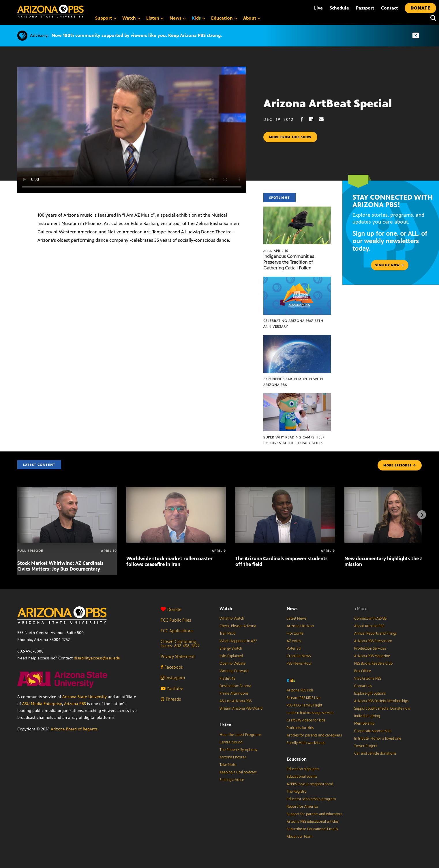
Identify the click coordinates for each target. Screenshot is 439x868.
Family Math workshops (306, 743)
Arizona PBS (75, 704)
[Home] (50, 11)
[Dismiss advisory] (416, 36)
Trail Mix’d (227, 633)
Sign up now (390, 265)
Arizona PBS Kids (300, 690)
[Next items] (422, 515)
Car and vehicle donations (375, 753)
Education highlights (303, 769)
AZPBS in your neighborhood (310, 784)
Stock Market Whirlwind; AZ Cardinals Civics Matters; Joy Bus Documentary (60, 566)
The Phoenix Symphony (238, 750)
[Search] (432, 18)
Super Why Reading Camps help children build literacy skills (294, 440)
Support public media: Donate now (382, 708)
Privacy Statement (178, 656)
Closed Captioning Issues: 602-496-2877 (180, 644)
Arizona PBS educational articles (313, 822)
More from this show (290, 137)
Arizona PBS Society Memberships (381, 701)
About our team (300, 837)
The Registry (297, 792)
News (292, 609)
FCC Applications (177, 631)
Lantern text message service (310, 713)
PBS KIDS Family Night (304, 705)
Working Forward (234, 671)
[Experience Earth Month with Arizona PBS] (297, 338)
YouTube (172, 688)
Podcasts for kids (300, 728)
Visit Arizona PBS (368, 678)
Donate (171, 609)
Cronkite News (299, 656)
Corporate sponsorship (373, 731)
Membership (364, 723)
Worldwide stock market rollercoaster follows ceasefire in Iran (169, 561)
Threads (171, 699)
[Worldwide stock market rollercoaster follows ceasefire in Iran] (176, 490)
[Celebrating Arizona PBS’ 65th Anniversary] (297, 280)
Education (297, 759)
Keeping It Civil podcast (238, 772)
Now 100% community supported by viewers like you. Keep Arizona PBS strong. (137, 35)
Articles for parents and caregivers (314, 735)
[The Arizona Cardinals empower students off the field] (285, 490)
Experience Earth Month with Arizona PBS (293, 382)
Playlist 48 (227, 678)
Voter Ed (294, 648)
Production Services (370, 648)
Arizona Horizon (300, 626)
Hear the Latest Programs (240, 735)
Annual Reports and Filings (375, 633)
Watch (226, 609)
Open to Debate (232, 663)
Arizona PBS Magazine (372, 656)
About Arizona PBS (369, 626)
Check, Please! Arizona (238, 626)
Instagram (173, 678)
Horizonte (295, 633)
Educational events (302, 777)
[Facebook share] (305, 119)
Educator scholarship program (311, 799)
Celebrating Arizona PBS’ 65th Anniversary (293, 324)
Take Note (228, 765)
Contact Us (363, 686)
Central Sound (231, 742)
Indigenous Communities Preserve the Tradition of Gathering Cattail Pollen (289, 262)
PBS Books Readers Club (373, 663)
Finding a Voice (232, 780)
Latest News (297, 618)
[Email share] (324, 119)
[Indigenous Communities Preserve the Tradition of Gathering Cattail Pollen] (297, 210)
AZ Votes (294, 641)
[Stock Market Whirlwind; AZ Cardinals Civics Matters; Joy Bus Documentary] (67, 490)
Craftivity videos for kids (306, 720)
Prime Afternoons (234, 693)
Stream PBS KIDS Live (304, 698)
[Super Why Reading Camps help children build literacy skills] (297, 396)
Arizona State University (85, 697)
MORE (400, 465)
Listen (225, 725)
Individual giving (367, 716)
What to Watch (232, 618)
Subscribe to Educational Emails (312, 829)
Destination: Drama (235, 686)
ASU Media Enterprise (42, 704)
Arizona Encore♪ (233, 757)
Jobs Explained (231, 656)
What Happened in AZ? (238, 641)
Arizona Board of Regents (74, 729)
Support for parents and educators (314, 814)
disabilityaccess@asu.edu (97, 658)
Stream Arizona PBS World (241, 708)
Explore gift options (370, 693)
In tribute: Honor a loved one (378, 738)
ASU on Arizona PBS (236, 701)
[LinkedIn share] (314, 119)
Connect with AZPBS (370, 618)
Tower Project (366, 746)
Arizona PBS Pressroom (373, 641)
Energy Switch (231, 648)
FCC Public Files (176, 620)
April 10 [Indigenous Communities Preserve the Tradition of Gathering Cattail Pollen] (276, 251)
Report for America (302, 807)
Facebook (172, 667)
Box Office (363, 671)
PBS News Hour (299, 663)
